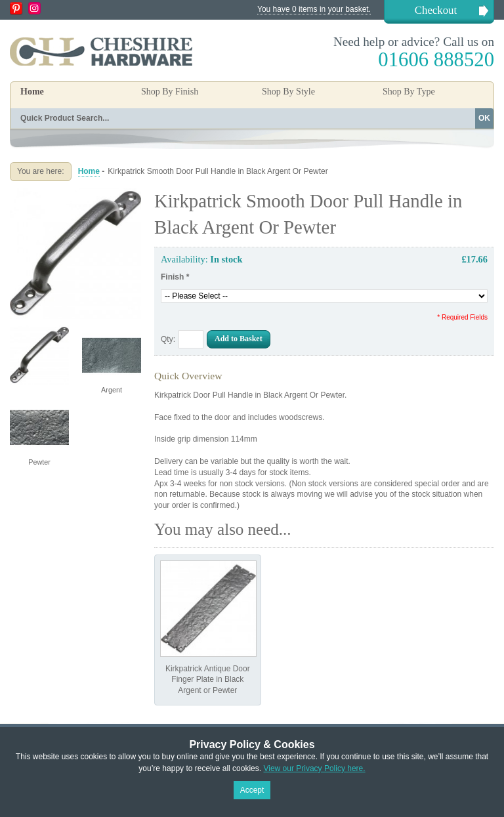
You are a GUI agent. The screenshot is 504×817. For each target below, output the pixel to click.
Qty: (168, 339)
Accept (252, 790)
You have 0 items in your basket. (314, 9)
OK (484, 118)
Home (32, 92)
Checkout (436, 10)
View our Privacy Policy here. (314, 768)
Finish (175, 277)
